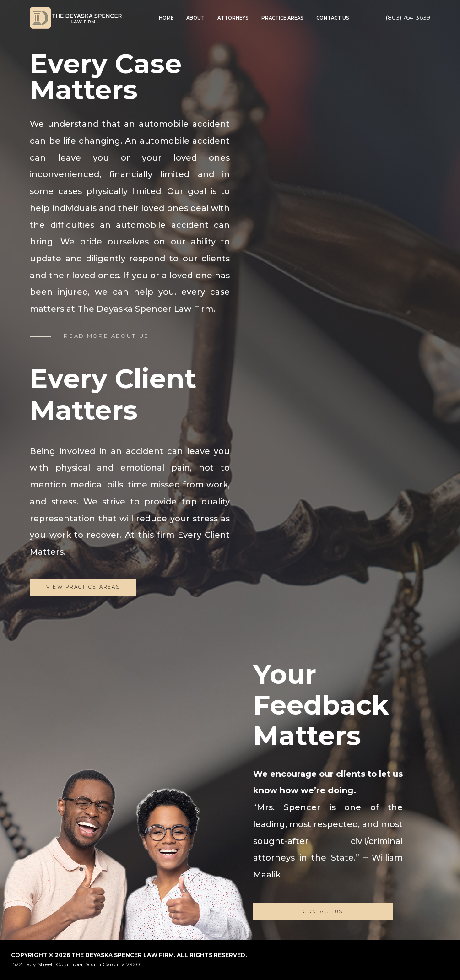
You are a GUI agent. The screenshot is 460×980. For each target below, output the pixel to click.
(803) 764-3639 (408, 17)
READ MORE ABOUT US (106, 336)
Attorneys (233, 18)
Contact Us (333, 18)
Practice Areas (282, 18)
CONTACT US (323, 912)
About (195, 18)
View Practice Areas (83, 587)
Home (166, 18)
